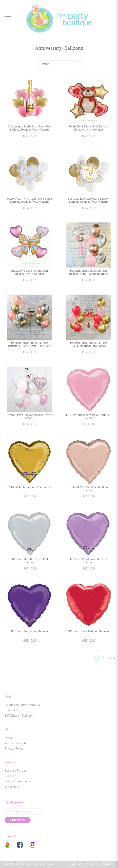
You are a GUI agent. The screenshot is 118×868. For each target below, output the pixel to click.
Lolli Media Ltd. (105, 864)
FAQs (8, 738)
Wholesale (12, 787)
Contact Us (12, 710)
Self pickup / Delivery (19, 716)
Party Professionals (18, 781)
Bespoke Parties (16, 771)
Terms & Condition (17, 743)
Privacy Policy (14, 749)
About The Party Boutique (22, 705)
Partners (10, 776)
